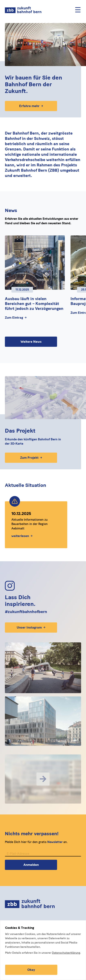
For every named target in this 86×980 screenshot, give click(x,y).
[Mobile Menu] (78, 10)
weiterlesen (22, 538)
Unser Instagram (31, 627)
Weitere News (31, 342)
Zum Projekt (31, 458)
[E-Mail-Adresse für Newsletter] (43, 859)
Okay (31, 970)
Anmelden (31, 870)
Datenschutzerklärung (66, 953)
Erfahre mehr (31, 106)
